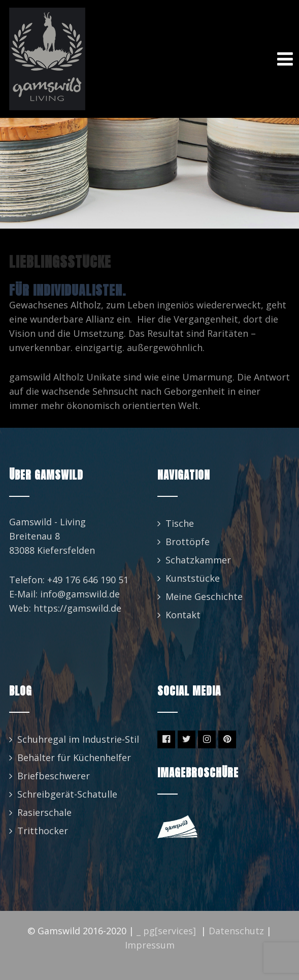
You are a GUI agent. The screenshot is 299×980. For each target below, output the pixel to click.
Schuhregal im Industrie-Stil (78, 739)
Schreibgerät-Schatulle (67, 794)
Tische (180, 523)
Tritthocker (43, 831)
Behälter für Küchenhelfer (74, 757)
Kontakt (183, 615)
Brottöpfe (188, 542)
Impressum (150, 945)
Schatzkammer (198, 560)
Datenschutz (236, 931)
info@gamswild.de (80, 594)
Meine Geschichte (204, 596)
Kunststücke (193, 578)
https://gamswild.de (77, 608)
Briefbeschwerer (54, 776)
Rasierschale (44, 812)
